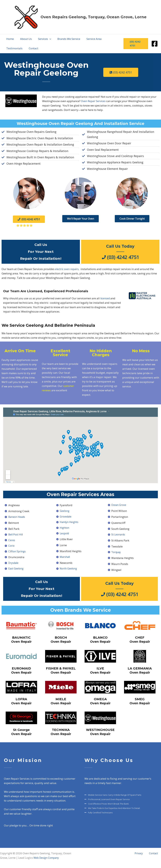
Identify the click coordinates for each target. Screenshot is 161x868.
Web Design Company (47, 859)
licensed (105, 298)
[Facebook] (155, 44)
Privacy (144, 854)
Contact (156, 854)
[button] (35, 39)
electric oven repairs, (68, 269)
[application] (40, 39)
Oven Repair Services (94, 101)
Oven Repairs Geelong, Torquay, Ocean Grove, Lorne (94, 17)
